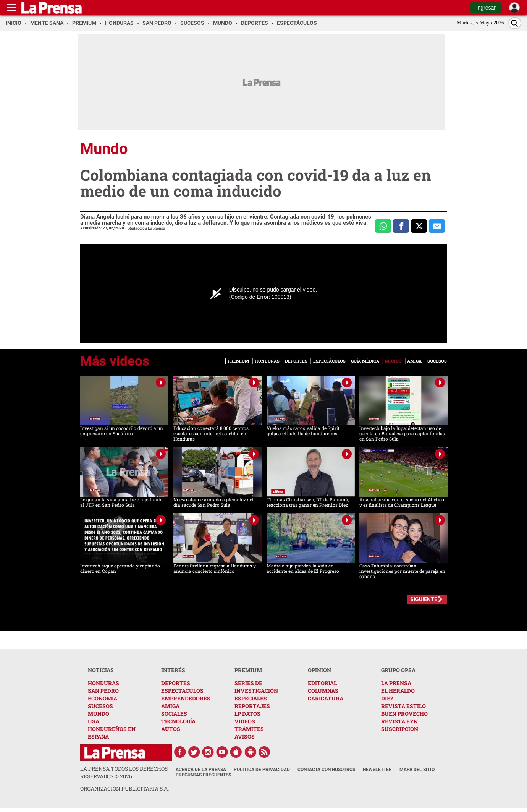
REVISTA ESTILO (403, 706)
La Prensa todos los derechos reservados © (124, 772)
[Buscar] (515, 23)
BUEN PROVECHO (404, 714)
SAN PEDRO (103, 691)
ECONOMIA (103, 698)
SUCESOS (100, 706)
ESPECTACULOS (182, 691)
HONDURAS (103, 683)
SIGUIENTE (424, 599)
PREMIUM (248, 670)
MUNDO (99, 714)
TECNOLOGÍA (178, 721)
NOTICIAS (101, 670)
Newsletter (377, 770)
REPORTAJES (252, 706)
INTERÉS (173, 670)
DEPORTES (176, 683)
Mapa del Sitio (417, 770)
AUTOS (171, 729)
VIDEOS (245, 721)
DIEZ (387, 698)
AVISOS (245, 737)
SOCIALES (174, 714)
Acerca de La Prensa (201, 770)
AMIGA (170, 706)
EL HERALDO (398, 691)
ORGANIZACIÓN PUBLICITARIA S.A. (124, 788)
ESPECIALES (251, 698)
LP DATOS (247, 714)
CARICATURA (326, 698)
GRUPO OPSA (398, 670)
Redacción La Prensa (147, 228)
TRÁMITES (249, 729)
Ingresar (486, 8)
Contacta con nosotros (326, 770)
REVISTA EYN (399, 721)
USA (94, 721)
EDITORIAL (322, 683)
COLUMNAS (323, 691)
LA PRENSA (396, 683)
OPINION (319, 670)
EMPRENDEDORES (186, 698)
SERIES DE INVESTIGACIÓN (256, 687)
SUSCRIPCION (400, 729)
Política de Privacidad (262, 770)
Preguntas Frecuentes (203, 775)
